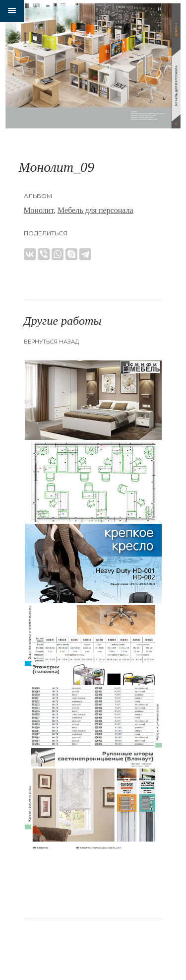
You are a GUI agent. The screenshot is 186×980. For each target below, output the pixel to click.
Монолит (39, 210)
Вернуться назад (51, 342)
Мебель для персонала (95, 210)
